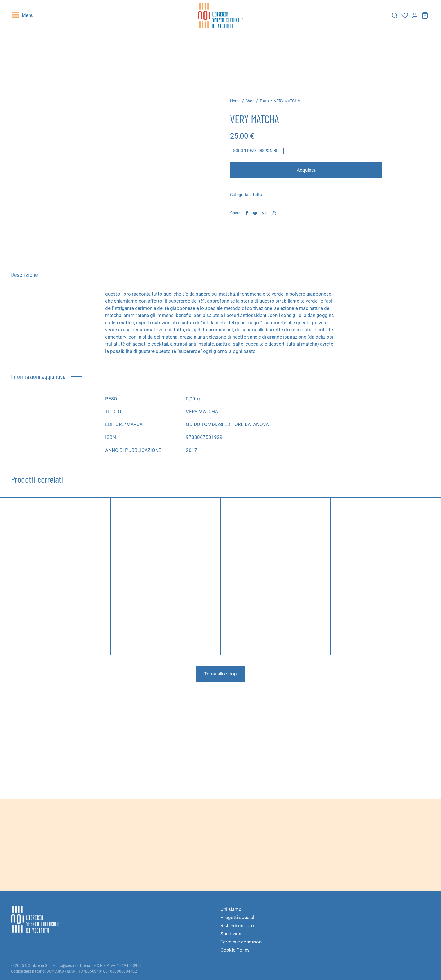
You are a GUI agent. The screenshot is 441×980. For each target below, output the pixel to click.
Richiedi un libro (237, 925)
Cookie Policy (235, 950)
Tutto (267, 104)
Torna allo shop (220, 677)
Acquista (308, 173)
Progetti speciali (238, 917)
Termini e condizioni (242, 942)
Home (238, 104)
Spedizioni (231, 934)
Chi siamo (231, 909)
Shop (253, 104)
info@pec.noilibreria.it (75, 965)
